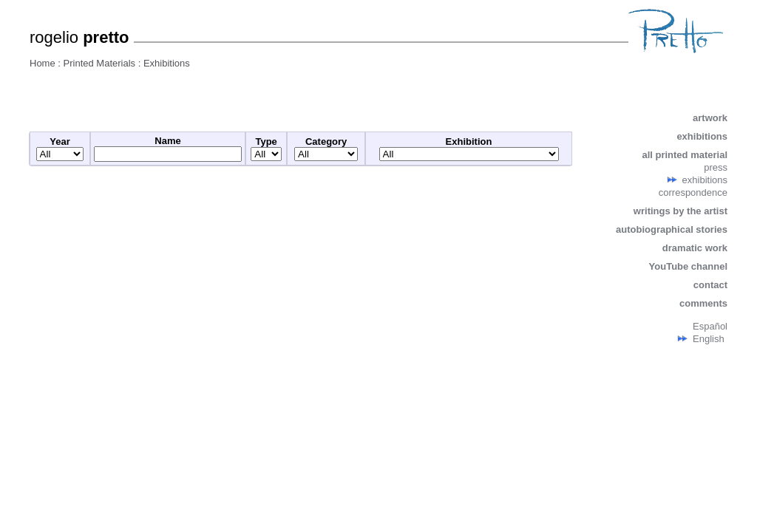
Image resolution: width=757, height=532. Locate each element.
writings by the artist (680, 211)
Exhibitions (167, 63)
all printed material (685, 155)
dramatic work (695, 248)
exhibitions (702, 136)
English (709, 339)
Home (43, 63)
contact (710, 285)
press (716, 167)
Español (710, 326)
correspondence (693, 192)
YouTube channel (688, 266)
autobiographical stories (672, 229)
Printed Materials (100, 63)
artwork (710, 118)
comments (703, 303)
